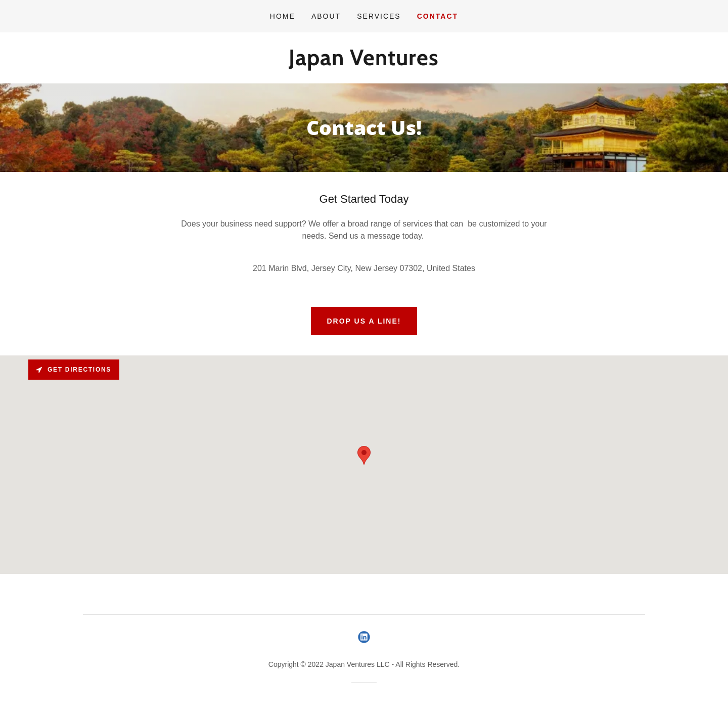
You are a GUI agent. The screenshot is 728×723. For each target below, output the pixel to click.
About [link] (326, 16)
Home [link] (283, 16)
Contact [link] (438, 16)
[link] (364, 62)
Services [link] (379, 16)
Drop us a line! (364, 321)
